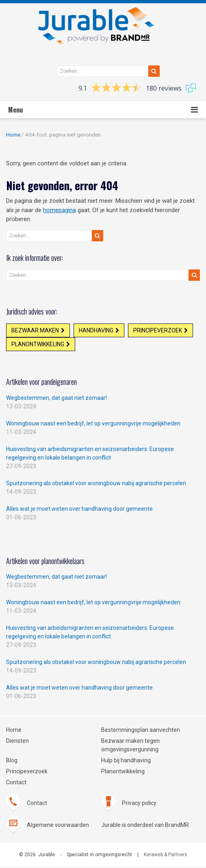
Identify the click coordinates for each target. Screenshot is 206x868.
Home (13, 135)
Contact (16, 784)
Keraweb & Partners (166, 856)
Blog (12, 762)
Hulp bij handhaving (126, 762)
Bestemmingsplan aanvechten (141, 731)
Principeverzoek (160, 331)
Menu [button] (15, 110)
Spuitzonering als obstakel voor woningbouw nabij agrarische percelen (96, 485)
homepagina (60, 210)
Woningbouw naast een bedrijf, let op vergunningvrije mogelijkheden (93, 425)
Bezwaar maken (36, 331)
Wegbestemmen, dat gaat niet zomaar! (56, 399)
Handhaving (97, 331)
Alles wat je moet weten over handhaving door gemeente (79, 510)
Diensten (17, 742)
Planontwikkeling (38, 345)
